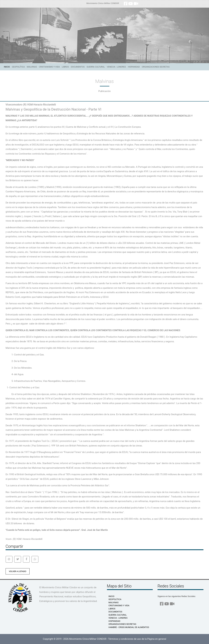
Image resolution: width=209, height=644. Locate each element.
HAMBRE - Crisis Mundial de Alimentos (129, 627)
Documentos (78, 67)
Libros (65, 67)
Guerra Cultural (96, 67)
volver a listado (18, 571)
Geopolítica (18, 67)
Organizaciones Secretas (156, 67)
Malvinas (32, 67)
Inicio (7, 67)
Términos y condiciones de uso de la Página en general (137, 639)
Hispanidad (134, 67)
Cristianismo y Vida (49, 67)
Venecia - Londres (116, 67)
